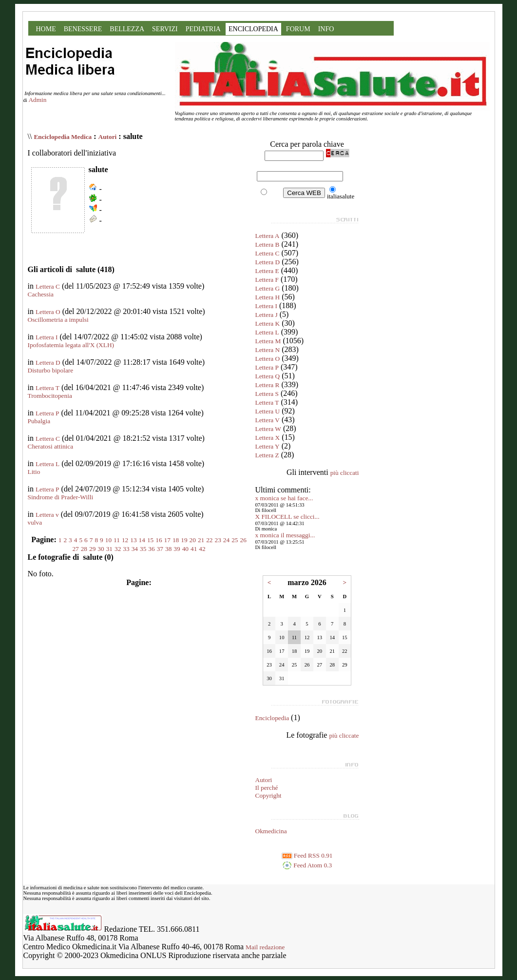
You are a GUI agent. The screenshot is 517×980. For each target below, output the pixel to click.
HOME (46, 29)
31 (109, 549)
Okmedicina (271, 831)
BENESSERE (83, 29)
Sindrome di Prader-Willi (61, 497)
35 (143, 549)
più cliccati (345, 473)
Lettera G (268, 288)
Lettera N (268, 350)
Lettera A (268, 236)
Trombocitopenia (50, 396)
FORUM (298, 29)
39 (177, 549)
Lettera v (47, 515)
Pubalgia (39, 421)
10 (108, 540)
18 (176, 540)
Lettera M (268, 341)
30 (101, 549)
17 (167, 540)
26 (243, 540)
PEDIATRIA (203, 29)
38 (168, 549)
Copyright (268, 795)
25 (235, 540)
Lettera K (268, 323)
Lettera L (48, 464)
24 (226, 540)
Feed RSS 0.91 (307, 855)
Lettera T (48, 388)
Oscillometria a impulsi (58, 320)
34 (135, 549)
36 (151, 549)
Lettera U (268, 411)
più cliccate (344, 735)
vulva (35, 522)
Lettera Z (267, 455)
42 (202, 549)
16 (159, 540)
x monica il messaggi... (285, 535)
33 (126, 549)
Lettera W (268, 429)
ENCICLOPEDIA (253, 29)
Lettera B (268, 245)
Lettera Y (268, 446)
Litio (34, 472)
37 (160, 549)
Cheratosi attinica (51, 446)
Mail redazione (265, 947)
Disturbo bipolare (51, 370)
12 (125, 540)
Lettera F (267, 280)
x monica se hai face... (284, 498)
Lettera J (267, 315)
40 (185, 549)
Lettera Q (268, 376)
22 (209, 540)
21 (201, 540)
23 (218, 540)
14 (142, 540)
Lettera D (48, 363)
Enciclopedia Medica (63, 137)
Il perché (267, 788)
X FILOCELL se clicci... (287, 517)
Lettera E (267, 271)
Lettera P (47, 413)
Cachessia (41, 294)
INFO (326, 29)
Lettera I (47, 337)
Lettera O (48, 312)
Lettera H (268, 297)
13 (133, 540)
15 (150, 540)
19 (184, 540)
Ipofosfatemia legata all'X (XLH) (71, 345)
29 (92, 549)
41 (194, 549)
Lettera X (268, 438)
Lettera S (267, 394)
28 (84, 549)
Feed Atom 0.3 (307, 865)
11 (117, 540)
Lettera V (268, 420)
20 (193, 540)
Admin (37, 100)
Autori (108, 137)
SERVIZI (165, 29)
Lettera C (48, 286)
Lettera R (268, 385)
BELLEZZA (127, 29)
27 (75, 549)
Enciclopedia (272, 718)
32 (118, 549)
